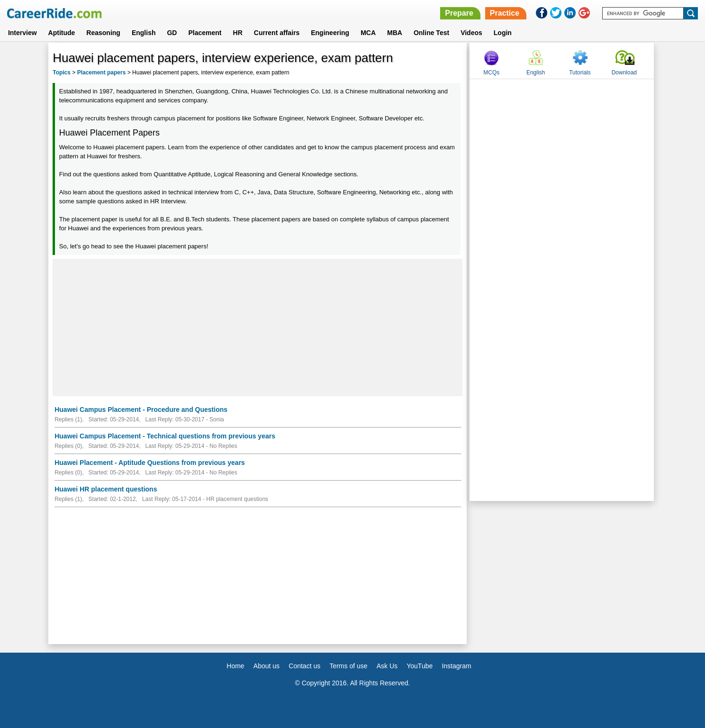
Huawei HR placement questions (106, 489)
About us (267, 666)
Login (503, 33)
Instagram (456, 666)
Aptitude (62, 33)
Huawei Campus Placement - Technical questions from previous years (165, 436)
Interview (23, 33)
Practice (505, 13)
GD (172, 33)
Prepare (459, 13)
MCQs (491, 73)
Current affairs (277, 33)
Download (624, 73)
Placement (205, 33)
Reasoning (103, 33)
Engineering (330, 33)
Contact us (304, 666)
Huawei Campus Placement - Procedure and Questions (141, 409)
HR (238, 33)
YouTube (420, 666)
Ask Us (387, 666)
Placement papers (102, 73)
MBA (395, 33)
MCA (368, 33)
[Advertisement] (258, 328)
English (144, 33)
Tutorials (580, 73)
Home (235, 666)
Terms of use (348, 666)
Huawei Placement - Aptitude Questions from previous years (150, 463)
